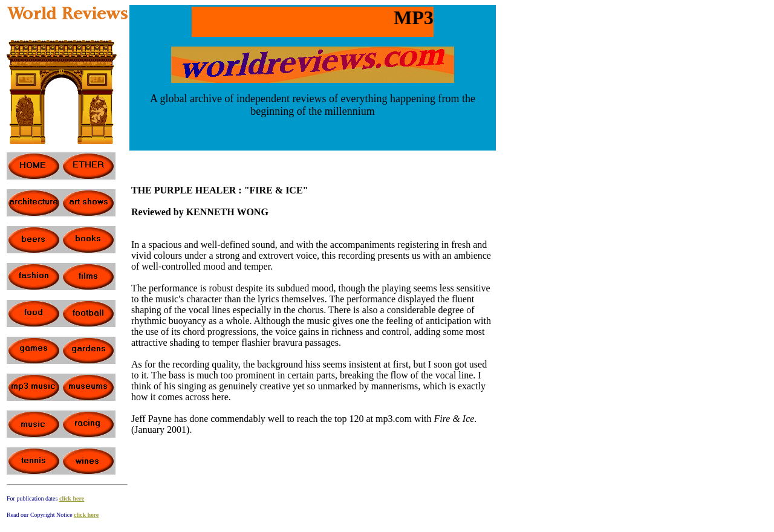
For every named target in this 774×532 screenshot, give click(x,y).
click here (72, 498)
